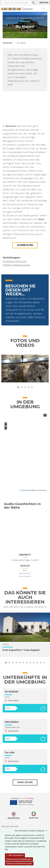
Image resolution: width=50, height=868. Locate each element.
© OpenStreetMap (28, 490)
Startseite (7, 43)
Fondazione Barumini (14, 261)
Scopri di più (25, 245)
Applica (33, 3)
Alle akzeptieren (15, 855)
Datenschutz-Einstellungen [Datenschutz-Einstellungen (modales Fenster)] (19, 859)
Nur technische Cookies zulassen (32, 831)
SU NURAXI (12, 692)
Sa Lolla (10, 752)
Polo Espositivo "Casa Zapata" (21, 650)
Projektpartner (10, 826)
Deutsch (44, 3)
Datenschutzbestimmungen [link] (19, 863)
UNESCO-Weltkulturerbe (16, 265)
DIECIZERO (12, 722)
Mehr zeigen (25, 782)
